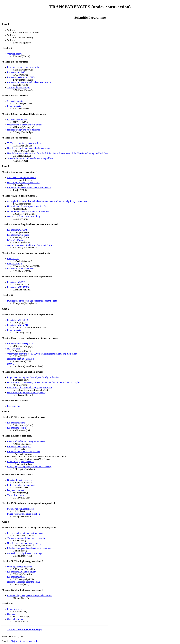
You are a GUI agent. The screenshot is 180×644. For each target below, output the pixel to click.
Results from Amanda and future (22, 572)
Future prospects (15, 609)
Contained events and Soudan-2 (21, 178)
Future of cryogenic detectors (20, 462)
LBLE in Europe (15, 264)
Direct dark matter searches (19, 480)
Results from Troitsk (16, 428)
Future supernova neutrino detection (23, 514)
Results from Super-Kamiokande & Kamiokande (29, 82)
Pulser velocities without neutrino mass (25, 533)
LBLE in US (13, 259)
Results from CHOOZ (17, 230)
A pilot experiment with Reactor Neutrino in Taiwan (31, 245)
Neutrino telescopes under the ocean (23, 582)
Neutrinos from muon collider (21, 359)
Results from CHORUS (18, 320)
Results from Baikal (16, 577)
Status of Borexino (16, 101)
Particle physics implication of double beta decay (29, 467)
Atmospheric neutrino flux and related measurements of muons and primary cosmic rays (47, 201)
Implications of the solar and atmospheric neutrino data (32, 301)
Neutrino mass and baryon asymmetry (24, 543)
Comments (12, 614)
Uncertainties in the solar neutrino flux (25, 125)
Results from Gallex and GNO (21, 77)
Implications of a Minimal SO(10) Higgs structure (30, 387)
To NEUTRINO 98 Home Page (24, 629)
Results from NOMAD (18, 325)
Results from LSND (16, 282)
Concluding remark (16, 619)
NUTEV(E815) (14, 349)
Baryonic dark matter (17, 490)
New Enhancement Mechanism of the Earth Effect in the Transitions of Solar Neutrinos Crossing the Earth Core (58, 153)
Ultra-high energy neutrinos (20, 567)
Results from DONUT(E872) (20, 344)
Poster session (13, 406)
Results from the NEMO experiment (24, 451)
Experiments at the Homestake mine (23, 67)
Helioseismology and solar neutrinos (24, 130)
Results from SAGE (16, 72)
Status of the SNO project (19, 87)
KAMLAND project (16, 240)
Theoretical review (16, 495)
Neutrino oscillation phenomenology (24, 216)
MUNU (11, 364)
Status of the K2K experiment (21, 269)
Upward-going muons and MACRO (23, 183)
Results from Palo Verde (18, 235)
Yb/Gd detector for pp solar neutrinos (24, 143)
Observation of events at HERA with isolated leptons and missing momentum (42, 354)
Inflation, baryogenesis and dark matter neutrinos (29, 548)
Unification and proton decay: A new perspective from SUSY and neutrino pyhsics (44, 382)
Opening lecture (14, 54)
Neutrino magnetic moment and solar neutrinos (28, 148)
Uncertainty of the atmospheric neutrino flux (27, 206)
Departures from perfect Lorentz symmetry (27, 392)
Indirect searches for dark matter (22, 485)
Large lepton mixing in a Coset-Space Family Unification (33, 377)
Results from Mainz (16, 423)
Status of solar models (17, 120)
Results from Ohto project (19, 446)
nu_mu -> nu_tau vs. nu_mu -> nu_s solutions (28, 211)
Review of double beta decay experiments (26, 441)
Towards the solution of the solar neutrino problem (30, 158)
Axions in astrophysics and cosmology (25, 553)
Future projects (14, 106)
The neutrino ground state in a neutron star (26, 538)
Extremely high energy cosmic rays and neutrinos (29, 595)
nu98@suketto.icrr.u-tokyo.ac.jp (23, 641)
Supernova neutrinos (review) (21, 509)
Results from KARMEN (18, 287)
